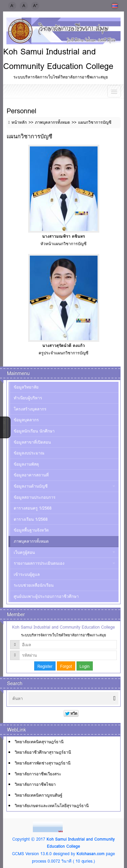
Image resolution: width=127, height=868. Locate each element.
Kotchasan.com (91, 854)
